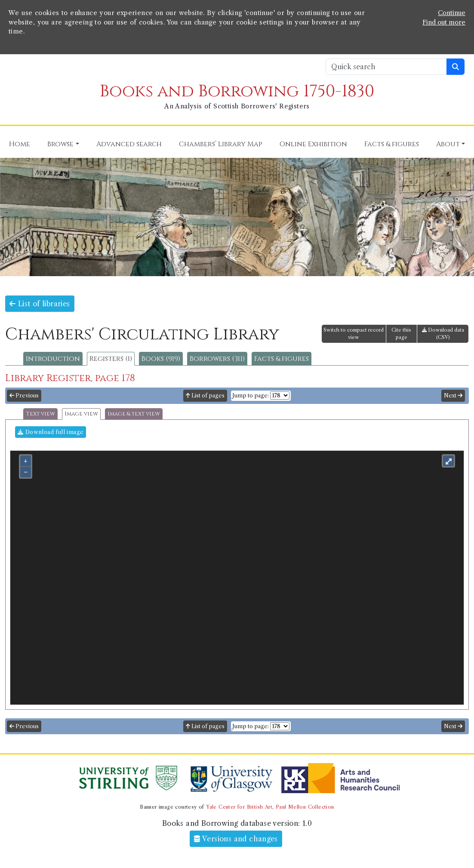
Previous (24, 396)
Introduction (53, 359)
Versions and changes (236, 839)
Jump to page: (251, 396)
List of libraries (40, 304)
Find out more (444, 22)
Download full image (51, 432)
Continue (452, 13)
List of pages (205, 396)
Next (453, 396)
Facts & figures (282, 359)
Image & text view (134, 414)
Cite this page (401, 334)
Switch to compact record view (354, 334)
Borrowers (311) (217, 359)
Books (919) (161, 359)
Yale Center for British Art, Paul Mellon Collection (270, 807)
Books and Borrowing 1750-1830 (237, 91)
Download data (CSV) (443, 334)
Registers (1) (111, 359)
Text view (40, 414)
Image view (81, 414)
